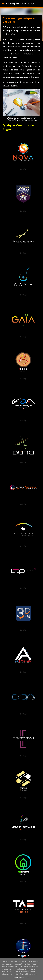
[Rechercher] (40, 4)
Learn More (18, 978)
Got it (29, 978)
